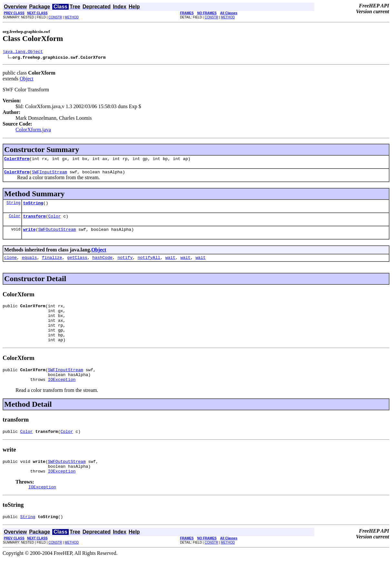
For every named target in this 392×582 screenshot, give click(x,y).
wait (170, 264)
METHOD (72, 17)
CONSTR (55, 17)
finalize (52, 264)
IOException (62, 397)
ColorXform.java (33, 131)
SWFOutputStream (57, 235)
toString (33, 207)
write (29, 235)
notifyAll (149, 264)
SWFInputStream (50, 175)
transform (34, 221)
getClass (77, 264)
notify (125, 264)
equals (30, 264)
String (13, 206)
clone (10, 264)
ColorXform (17, 160)
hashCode (102, 264)
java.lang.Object (23, 52)
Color (15, 221)
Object (27, 80)
